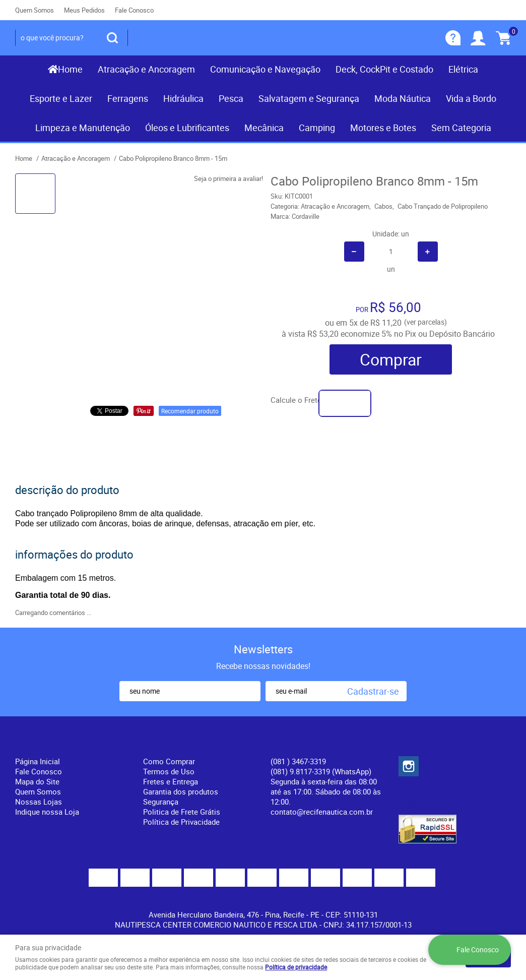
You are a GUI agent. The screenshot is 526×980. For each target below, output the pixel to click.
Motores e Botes (383, 128)
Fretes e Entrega (171, 781)
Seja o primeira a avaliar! (228, 178)
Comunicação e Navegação (265, 69)
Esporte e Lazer (61, 98)
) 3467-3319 (298, 761)
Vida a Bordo (471, 98)
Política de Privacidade (181, 822)
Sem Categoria (461, 128)
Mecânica (264, 128)
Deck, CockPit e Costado (384, 69)
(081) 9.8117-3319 (321, 771)
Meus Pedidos (84, 10)
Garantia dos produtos (181, 791)
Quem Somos (35, 10)
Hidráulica (183, 98)
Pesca (231, 98)
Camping (317, 128)
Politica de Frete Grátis (182, 812)
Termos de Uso (169, 771)
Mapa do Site (37, 781)
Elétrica (463, 69)
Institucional (43, 745)
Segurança (161, 802)
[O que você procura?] (112, 38)
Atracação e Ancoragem (146, 69)
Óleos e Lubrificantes (187, 128)
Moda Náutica (403, 98)
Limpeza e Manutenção (83, 128)
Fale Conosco (134, 10)
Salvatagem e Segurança (309, 98)
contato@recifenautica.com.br (322, 812)
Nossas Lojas (39, 802)
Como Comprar (169, 761)
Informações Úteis (184, 745)
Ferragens (128, 98)
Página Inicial (38, 761)
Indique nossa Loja (47, 812)
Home (70, 69)
